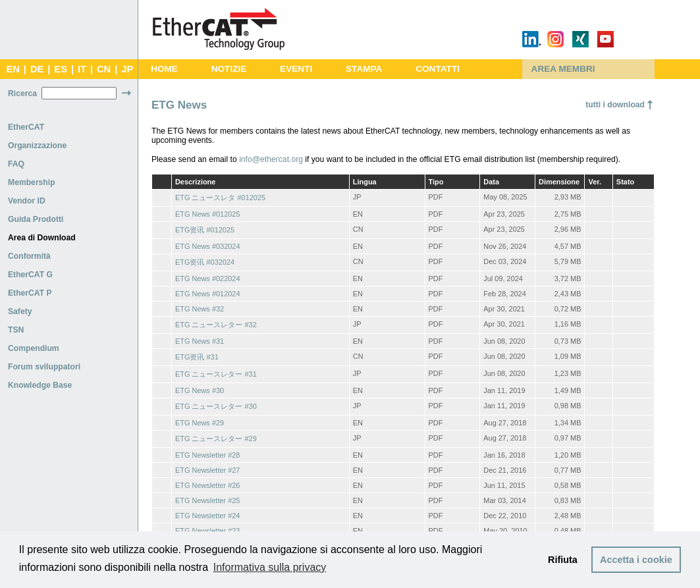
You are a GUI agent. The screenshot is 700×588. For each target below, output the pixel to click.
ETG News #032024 (208, 246)
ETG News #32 (200, 309)
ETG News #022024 (208, 279)
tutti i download (615, 105)
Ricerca (22, 94)
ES (61, 69)
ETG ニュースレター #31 (216, 374)
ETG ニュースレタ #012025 (220, 198)
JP (127, 69)
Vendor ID (27, 201)
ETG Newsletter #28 (207, 455)
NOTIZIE (229, 69)
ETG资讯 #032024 (205, 262)
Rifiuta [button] (563, 560)
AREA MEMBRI (563, 69)
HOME (164, 69)
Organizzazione (37, 146)
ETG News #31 (200, 341)
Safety (20, 311)
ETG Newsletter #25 (207, 500)
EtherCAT (26, 127)
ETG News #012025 (208, 214)
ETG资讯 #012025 (205, 230)
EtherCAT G (30, 275)
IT (82, 69)
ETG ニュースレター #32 (216, 325)
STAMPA (364, 69)
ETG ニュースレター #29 (216, 439)
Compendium (34, 348)
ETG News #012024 (208, 294)
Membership (32, 182)
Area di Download (42, 238)
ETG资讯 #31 (197, 357)
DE (37, 69)
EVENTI (296, 69)
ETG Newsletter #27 (207, 470)
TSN (16, 330)
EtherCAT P (30, 293)
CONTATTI (438, 69)
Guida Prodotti (36, 219)
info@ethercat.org (271, 159)
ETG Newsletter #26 (207, 485)
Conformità (29, 256)
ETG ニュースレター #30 (216, 406)
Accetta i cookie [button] (636, 560)
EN (13, 69)
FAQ (16, 164)
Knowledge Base (40, 385)
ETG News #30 (200, 390)
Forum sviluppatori (44, 367)
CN (104, 69)
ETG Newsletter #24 (207, 516)
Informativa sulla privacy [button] (270, 567)
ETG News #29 (200, 423)
